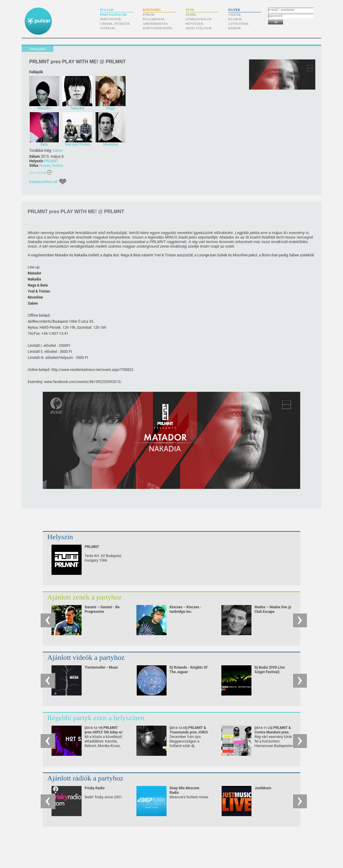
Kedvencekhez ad (43, 182)
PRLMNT (51, 161)
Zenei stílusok (199, 28)
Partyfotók (111, 19)
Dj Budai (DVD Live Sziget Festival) (270, 670)
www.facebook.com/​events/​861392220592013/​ (83, 382)
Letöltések (239, 24)
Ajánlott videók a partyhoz (86, 657)
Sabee (58, 150)
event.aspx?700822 (92, 370)
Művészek (195, 24)
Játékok (108, 28)
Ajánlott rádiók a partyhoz (85, 778)
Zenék (191, 14)
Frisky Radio (95, 788)
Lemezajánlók (199, 19)
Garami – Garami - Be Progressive (102, 609)
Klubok (235, 19)
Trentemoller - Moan (101, 667)
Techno (57, 166)
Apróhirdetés (155, 24)
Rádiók (235, 28)
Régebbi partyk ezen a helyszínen (96, 718)
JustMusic (263, 788)
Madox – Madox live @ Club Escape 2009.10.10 (273, 612)
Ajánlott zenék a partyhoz (84, 597)
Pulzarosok (154, 19)
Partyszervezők (157, 28)
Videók (235, 14)
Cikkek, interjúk (115, 24)
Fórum (149, 14)
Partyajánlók (113, 14)
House (45, 166)
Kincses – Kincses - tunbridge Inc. (186, 609)
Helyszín (60, 537)
